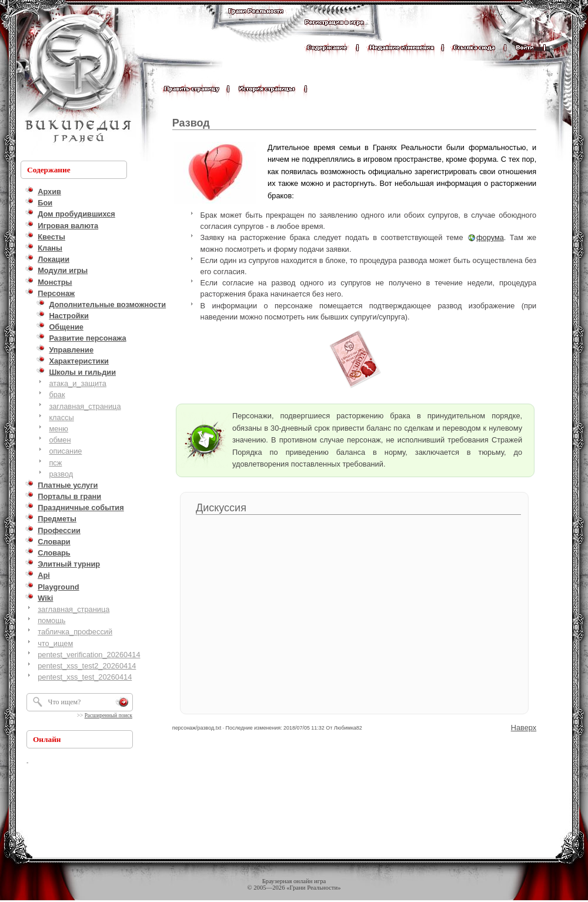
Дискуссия (221, 508)
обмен (60, 440)
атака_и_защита (78, 383)
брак (57, 395)
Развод (191, 123)
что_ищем (55, 643)
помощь (51, 620)
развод (61, 474)
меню (59, 429)
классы (61, 417)
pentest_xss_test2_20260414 (87, 666)
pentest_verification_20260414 (89, 655)
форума (490, 237)
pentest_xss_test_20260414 (85, 677)
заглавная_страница (85, 406)
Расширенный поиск (108, 715)
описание (65, 451)
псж (55, 463)
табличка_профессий (75, 632)
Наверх (524, 728)
